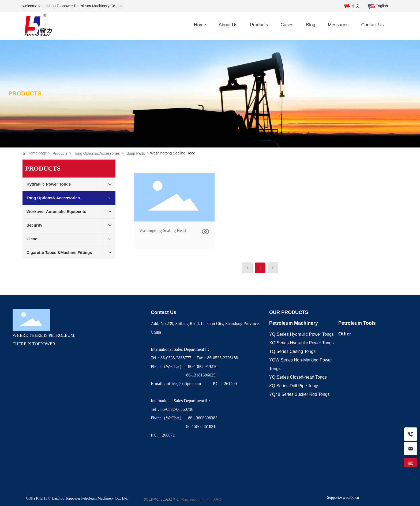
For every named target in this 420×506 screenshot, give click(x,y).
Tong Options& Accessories (97, 153)
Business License (196, 500)
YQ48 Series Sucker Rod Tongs (299, 394)
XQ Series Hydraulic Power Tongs (301, 343)
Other (345, 334)
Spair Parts (136, 153)
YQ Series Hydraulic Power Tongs (301, 334)
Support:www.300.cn (343, 498)
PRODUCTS (25, 93)
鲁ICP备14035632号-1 (161, 499)
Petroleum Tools (357, 323)
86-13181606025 (184, 375)
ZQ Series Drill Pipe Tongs (294, 386)
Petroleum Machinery (294, 323)
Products (60, 153)
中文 (356, 6)
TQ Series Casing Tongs (292, 351)
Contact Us (164, 312)
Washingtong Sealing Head (163, 230)
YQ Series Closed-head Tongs (298, 377)
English (382, 6)
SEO (217, 500)
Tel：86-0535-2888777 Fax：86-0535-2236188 (196, 358)
